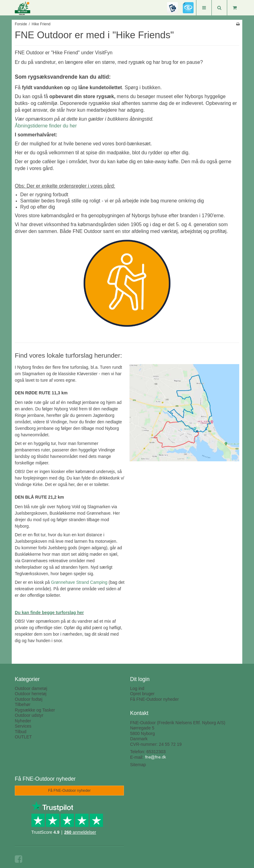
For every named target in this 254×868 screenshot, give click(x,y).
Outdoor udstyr (29, 715)
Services (23, 726)
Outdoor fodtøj (29, 699)
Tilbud (21, 732)
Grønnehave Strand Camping (79, 582)
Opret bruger (142, 694)
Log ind (137, 688)
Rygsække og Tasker (35, 710)
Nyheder (23, 721)
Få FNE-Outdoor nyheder (154, 699)
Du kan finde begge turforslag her (49, 613)
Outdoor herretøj (31, 694)
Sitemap (138, 765)
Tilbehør (23, 704)
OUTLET (23, 737)
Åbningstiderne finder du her (46, 126)
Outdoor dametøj (31, 688)
